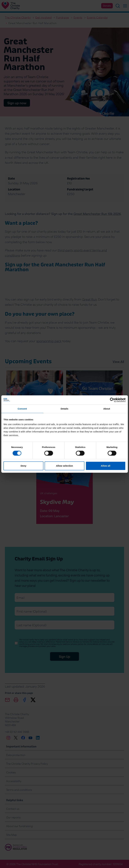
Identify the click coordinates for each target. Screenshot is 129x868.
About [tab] (107, 409)
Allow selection (64, 466)
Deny (23, 466)
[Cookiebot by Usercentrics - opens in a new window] (112, 400)
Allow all (106, 466)
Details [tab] (65, 409)
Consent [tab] (22, 409)
